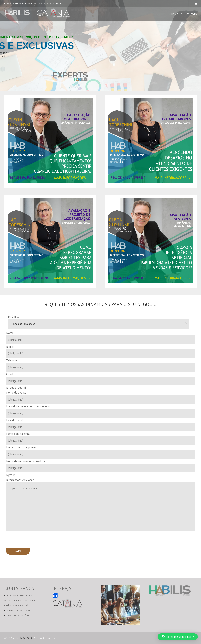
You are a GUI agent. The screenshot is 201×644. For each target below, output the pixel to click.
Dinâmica (102, 322)
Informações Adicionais (20, 480)
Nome (101, 338)
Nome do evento (101, 397)
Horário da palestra (101, 438)
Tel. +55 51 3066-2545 (17, 605)
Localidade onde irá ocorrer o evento (101, 411)
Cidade (101, 379)
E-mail (101, 351)
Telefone (101, 365)
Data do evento (101, 425)
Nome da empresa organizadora (101, 466)
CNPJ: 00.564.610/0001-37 (20, 615)
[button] (178, 637)
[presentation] (30, 539)
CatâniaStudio (26, 638)
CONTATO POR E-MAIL (18, 610)
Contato (192, 14)
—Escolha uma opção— (24, 324)
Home (175, 14)
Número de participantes (101, 452)
